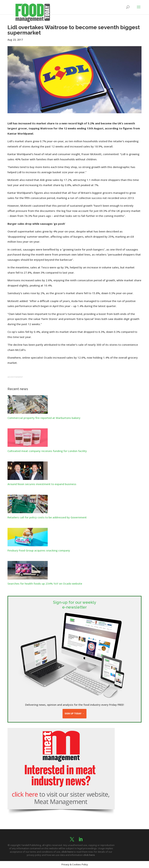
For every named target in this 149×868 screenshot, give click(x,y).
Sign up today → (74, 713)
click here (67, 852)
